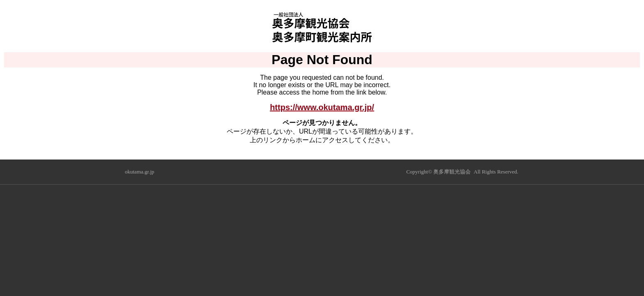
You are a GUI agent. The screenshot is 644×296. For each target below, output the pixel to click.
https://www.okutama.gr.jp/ (322, 107)
